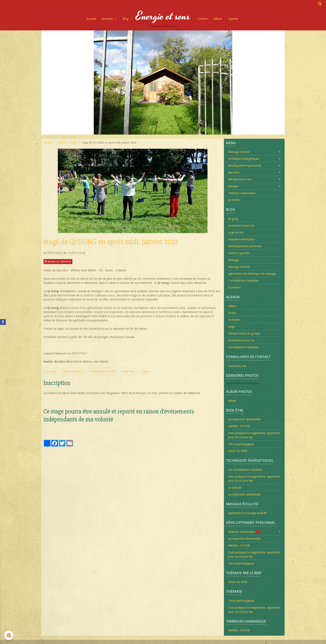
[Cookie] (9, 635)
